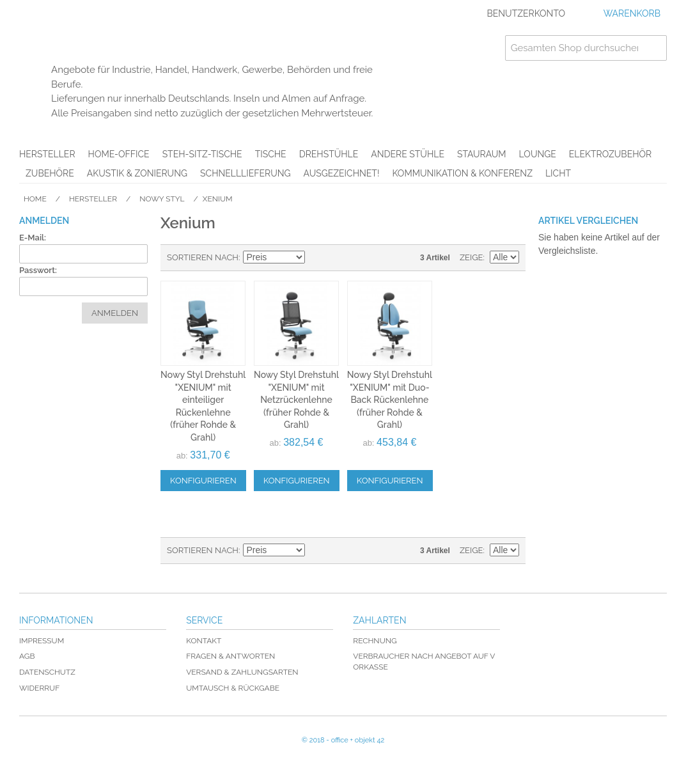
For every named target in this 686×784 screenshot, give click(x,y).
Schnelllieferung (246, 173)
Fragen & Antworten (230, 656)
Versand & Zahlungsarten (242, 672)
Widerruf (39, 688)
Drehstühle (329, 154)
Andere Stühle (408, 154)
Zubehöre (50, 173)
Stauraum (482, 154)
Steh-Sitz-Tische (202, 154)
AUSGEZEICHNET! (342, 173)
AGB (27, 656)
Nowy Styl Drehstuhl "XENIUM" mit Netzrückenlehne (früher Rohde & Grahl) (296, 400)
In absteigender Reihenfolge (316, 258)
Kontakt (204, 641)
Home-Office (119, 154)
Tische (271, 154)
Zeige (472, 257)
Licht (558, 173)
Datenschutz (47, 672)
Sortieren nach (203, 257)
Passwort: (38, 270)
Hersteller (47, 154)
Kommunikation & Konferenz (462, 173)
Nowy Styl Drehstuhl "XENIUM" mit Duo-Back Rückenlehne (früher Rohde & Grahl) (390, 400)
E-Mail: (33, 238)
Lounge (538, 154)
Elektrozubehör (610, 154)
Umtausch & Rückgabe (233, 688)
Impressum (42, 641)
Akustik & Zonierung (137, 173)
